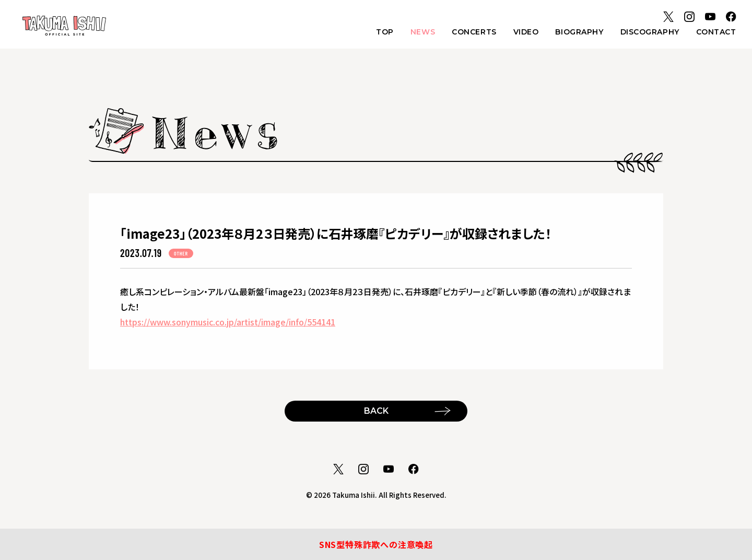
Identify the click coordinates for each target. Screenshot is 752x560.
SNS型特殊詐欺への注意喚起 (376, 544)
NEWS (423, 32)
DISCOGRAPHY (650, 32)
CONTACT (716, 32)
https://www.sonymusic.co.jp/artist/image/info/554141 (228, 322)
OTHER (181, 253)
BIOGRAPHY (579, 32)
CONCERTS (474, 32)
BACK (376, 411)
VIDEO (526, 32)
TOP (385, 32)
